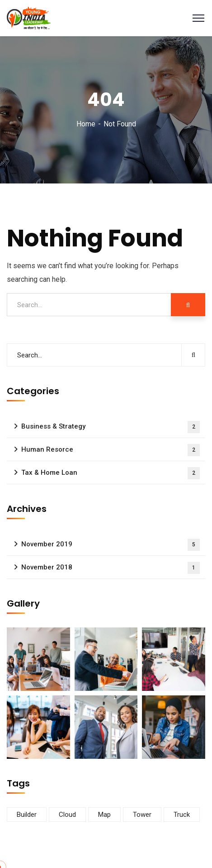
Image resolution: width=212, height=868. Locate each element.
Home (86, 124)
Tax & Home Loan (111, 473)
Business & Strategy (111, 427)
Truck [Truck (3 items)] (182, 815)
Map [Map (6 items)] (104, 815)
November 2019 (111, 545)
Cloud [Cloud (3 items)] (67, 815)
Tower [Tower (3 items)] (142, 815)
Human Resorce (111, 450)
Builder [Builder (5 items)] (27, 815)
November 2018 (111, 568)
